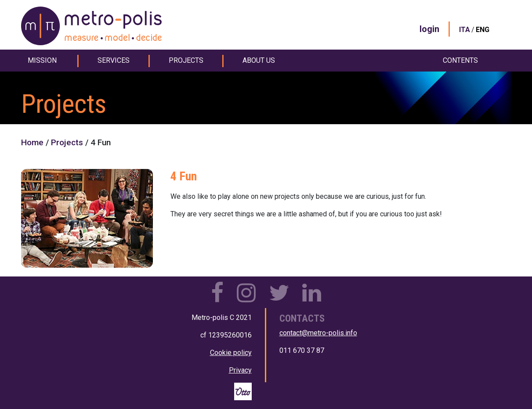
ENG (483, 30)
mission (42, 60)
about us (259, 60)
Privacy (240, 370)
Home (32, 142)
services (114, 60)
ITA (465, 30)
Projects (67, 142)
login (429, 29)
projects (186, 60)
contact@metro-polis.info (318, 333)
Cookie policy (231, 353)
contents (460, 60)
